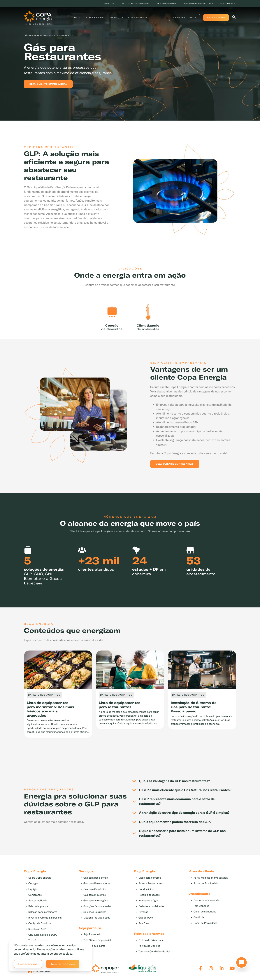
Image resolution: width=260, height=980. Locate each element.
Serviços (117, 17)
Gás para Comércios (95, 889)
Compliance (35, 895)
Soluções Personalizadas (97, 906)
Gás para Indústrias (95, 895)
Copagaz (33, 883)
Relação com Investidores (43, 912)
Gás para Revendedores (97, 883)
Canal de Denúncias (205, 912)
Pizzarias (143, 912)
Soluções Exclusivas (95, 912)
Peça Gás (109, 4)
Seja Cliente (216, 17)
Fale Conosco (201, 906)
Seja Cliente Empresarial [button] (175, 464)
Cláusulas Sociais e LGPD (43, 935)
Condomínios (146, 889)
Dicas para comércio (150, 878)
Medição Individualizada (97, 918)
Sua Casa (144, 923)
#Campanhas (228, 4)
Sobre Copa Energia (40, 878)
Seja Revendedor (93, 934)
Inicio (77, 17)
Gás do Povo (146, 918)
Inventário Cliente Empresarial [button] (45, 918)
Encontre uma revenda (136, 4)
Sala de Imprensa (38, 906)
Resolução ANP (37, 929)
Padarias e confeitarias (151, 906)
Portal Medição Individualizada (211, 878)
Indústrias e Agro (148, 901)
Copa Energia (96, 17)
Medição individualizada (198, 4)
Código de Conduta (39, 923)
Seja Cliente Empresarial (97, 940)
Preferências (28, 964)
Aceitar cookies (63, 964)
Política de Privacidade (151, 940)
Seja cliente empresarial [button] (48, 84)
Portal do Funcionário (206, 883)
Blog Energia (138, 17)
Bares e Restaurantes (151, 883)
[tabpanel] (130, 60)
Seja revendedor (167, 4)
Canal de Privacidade (205, 923)
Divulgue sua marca (94, 946)
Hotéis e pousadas (149, 895)
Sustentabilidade (38, 901)
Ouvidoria (199, 917)
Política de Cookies (149, 946)
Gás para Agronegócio (96, 901)
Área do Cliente (185, 17)
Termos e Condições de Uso (154, 952)
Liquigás (33, 889)
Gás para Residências (96, 878)
